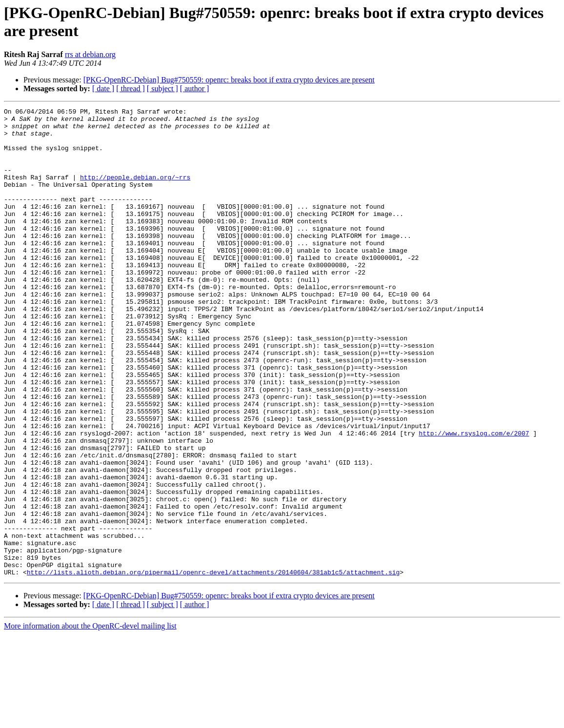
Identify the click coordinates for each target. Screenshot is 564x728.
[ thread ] (131, 89)
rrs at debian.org (90, 54)
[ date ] (103, 89)
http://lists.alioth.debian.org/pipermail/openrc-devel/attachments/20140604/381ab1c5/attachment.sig (213, 666)
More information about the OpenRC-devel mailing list (90, 719)
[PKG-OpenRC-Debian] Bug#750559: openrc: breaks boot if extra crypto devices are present (229, 80)
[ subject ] (162, 89)
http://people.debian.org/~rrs (135, 192)
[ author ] (195, 89)
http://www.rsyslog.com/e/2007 (474, 499)
